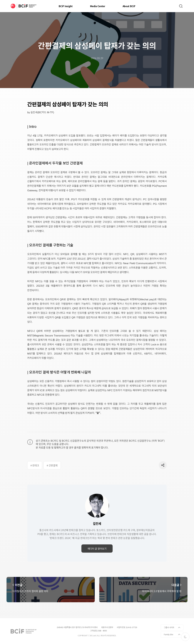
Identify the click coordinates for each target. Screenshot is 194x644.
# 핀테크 (35, 465)
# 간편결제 (52, 465)
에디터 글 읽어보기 (97, 549)
